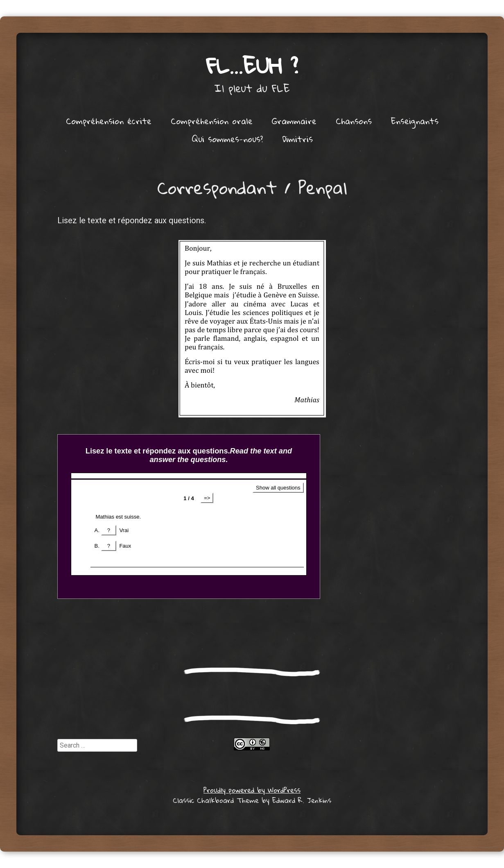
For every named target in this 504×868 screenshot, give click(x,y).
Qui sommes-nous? (227, 139)
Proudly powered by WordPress (252, 790)
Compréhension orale (212, 121)
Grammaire (294, 121)
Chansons (354, 121)
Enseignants (415, 121)
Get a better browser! (189, 517)
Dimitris (297, 139)
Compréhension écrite (109, 121)
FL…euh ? (252, 65)
